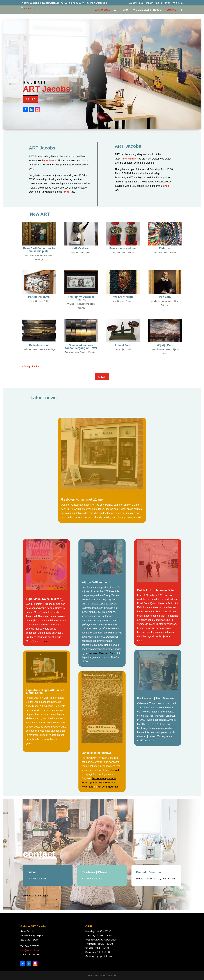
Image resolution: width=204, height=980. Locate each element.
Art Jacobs (103, 10)
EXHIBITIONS (163, 3)
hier (45, 641)
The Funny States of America (81, 298)
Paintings (39, 259)
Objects (88, 253)
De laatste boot (39, 345)
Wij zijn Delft (165, 345)
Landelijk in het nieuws (97, 753)
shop (66, 192)
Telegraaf (114, 770)
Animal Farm (123, 345)
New (50, 255)
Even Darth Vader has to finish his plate (39, 250)
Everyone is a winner (123, 248)
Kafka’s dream (81, 248)
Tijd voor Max (96, 783)
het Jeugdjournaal (108, 787)
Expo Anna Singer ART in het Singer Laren (45, 692)
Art (116, 10)
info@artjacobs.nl (30, 950)
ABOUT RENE (136, 3)
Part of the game (39, 297)
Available (29, 255)
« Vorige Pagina (31, 366)
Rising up (165, 248)
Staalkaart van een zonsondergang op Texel (81, 347)
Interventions (41, 255)
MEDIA (150, 3)
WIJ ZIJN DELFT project (148, 10)
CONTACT (172, 10)
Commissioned (158, 349)
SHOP (126, 10)
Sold (46, 301)
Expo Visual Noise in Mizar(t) (45, 599)
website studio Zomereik (102, 976)
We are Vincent (123, 297)
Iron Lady (165, 297)
